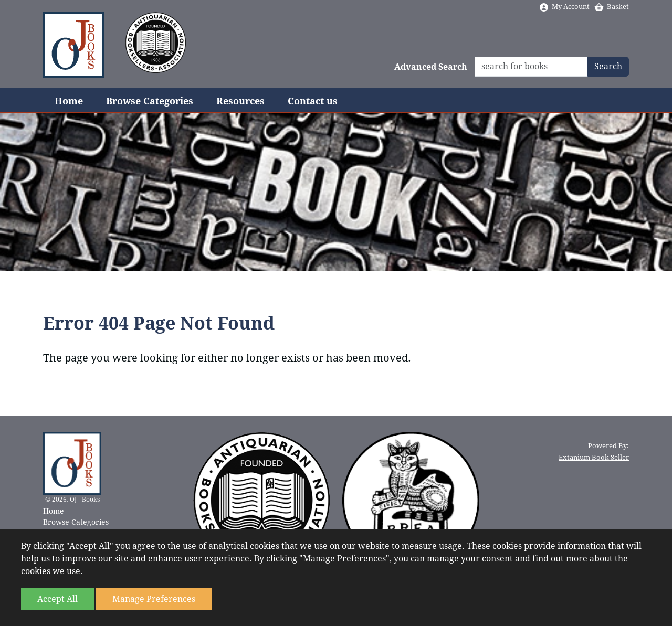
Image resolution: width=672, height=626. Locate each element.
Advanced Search (431, 67)
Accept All (57, 599)
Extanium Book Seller (594, 457)
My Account (564, 7)
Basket (611, 7)
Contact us (313, 101)
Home (69, 101)
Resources (240, 101)
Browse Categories (150, 101)
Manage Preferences (154, 599)
